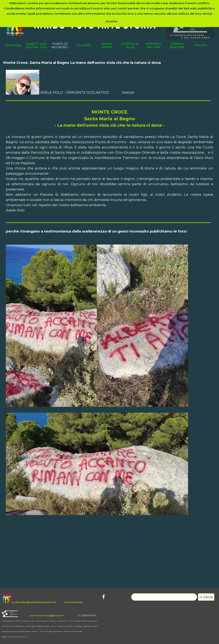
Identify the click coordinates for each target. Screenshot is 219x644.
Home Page (13, 45)
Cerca (208, 597)
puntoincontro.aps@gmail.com (47, 615)
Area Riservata (74, 602)
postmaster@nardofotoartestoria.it (34, 602)
